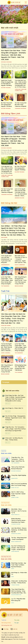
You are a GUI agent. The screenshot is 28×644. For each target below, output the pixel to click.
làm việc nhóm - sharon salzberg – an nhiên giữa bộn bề (19, 530)
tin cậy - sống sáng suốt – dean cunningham (19, 539)
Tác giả (16, 623)
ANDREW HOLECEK (19, 198)
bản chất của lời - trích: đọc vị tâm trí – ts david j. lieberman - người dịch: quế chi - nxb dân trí (21, 259)
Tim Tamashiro (5, 286)
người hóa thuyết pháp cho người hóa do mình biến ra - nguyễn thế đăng (7, 83)
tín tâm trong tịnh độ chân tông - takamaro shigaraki (21, 105)
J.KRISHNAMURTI (5, 265)
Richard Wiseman (16, 471)
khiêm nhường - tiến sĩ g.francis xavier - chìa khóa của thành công (19, 521)
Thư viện (17, 620)
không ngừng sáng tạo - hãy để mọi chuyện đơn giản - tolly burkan (20, 368)
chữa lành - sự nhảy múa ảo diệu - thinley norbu (19, 582)
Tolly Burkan (19, 372)
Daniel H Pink (15, 497)
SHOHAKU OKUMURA (6, 62)
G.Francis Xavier (16, 524)
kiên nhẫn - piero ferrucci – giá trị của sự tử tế (19, 511)
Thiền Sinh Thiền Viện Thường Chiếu (21, 90)
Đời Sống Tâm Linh (11, 114)
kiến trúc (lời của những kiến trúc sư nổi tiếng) (19, 485)
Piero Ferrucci (15, 515)
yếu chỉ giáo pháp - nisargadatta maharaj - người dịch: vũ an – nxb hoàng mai (15, 418)
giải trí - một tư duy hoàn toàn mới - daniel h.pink (18, 494)
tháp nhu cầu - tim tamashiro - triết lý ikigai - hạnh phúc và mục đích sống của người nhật (15, 429)
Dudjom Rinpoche (16, 595)
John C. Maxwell (6, 353)
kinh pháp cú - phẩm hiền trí (14, 408)
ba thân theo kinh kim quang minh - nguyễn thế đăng (7, 105)
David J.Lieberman (20, 265)
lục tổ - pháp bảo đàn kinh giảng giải (18, 600)
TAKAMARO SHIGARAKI (20, 108)
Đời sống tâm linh (7, 625)
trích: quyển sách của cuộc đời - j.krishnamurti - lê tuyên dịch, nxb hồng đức (6, 259)
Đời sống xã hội (6, 623)
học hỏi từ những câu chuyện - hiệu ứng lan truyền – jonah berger (18, 548)
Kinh (13, 577)
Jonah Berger (15, 551)
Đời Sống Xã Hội (9, 203)
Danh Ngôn (14, 478)
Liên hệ (15, 629)
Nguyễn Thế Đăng (6, 88)
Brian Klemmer (19, 286)
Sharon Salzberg (16, 534)
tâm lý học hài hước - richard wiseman (18, 468)
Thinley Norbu (15, 585)
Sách (13, 569)
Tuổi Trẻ (5, 291)
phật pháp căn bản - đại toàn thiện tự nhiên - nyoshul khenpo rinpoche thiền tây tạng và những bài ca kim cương (19, 565)
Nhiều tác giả (15, 488)
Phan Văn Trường (6, 326)
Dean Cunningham (16, 542)
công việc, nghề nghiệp (19, 475)
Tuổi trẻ (4, 620)
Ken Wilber (4, 237)
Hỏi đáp (6, 629)
